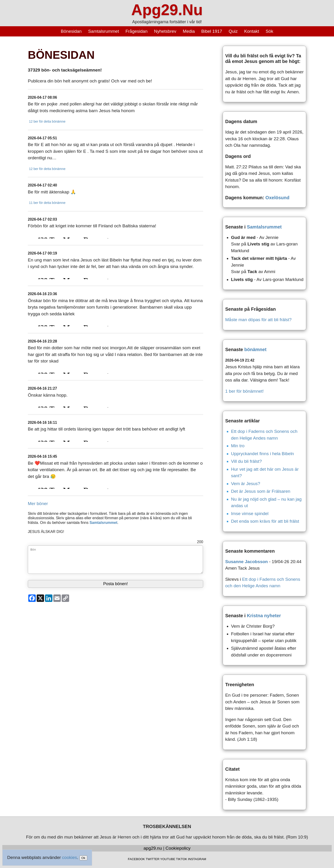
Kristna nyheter (264, 616)
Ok (83, 858)
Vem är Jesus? (246, 484)
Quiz (233, 31)
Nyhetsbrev (165, 31)
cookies (70, 857)
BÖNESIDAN (61, 55)
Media (189, 31)
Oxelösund (277, 198)
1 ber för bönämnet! (244, 391)
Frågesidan (136, 31)
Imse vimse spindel (250, 514)
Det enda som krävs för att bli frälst (265, 521)
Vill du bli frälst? (246, 461)
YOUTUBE (168, 859)
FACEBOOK (136, 859)
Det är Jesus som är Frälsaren (261, 491)
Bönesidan (71, 31)
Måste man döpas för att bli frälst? (258, 320)
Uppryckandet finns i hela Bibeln (262, 454)
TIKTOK (182, 859)
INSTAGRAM (197, 859)
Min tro (238, 446)
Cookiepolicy (178, 848)
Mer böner (38, 504)
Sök (269, 31)
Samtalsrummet (104, 31)
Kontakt (252, 31)
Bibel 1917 (212, 31)
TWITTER (153, 859)
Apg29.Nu (167, 10)
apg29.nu (153, 848)
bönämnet (255, 349)
